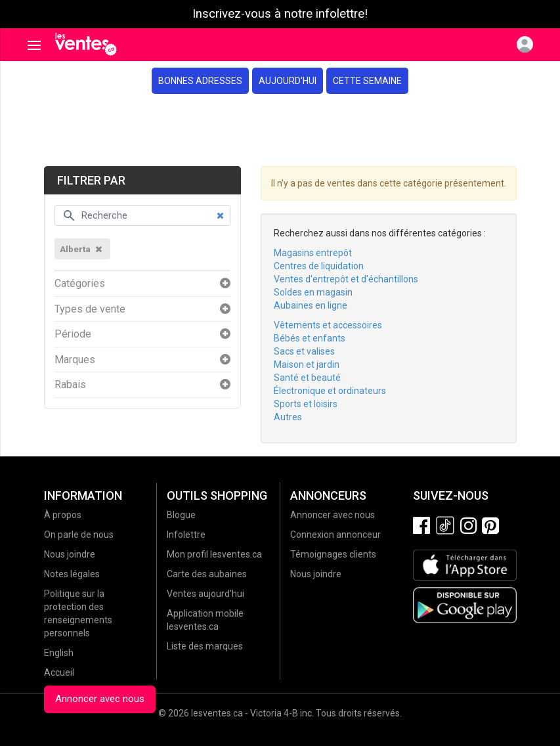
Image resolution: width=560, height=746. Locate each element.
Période (73, 334)
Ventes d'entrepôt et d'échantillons (346, 279)
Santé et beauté (307, 378)
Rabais (70, 385)
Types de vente (90, 309)
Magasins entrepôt (313, 253)
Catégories (80, 284)
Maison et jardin (307, 364)
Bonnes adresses (200, 81)
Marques (75, 360)
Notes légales (72, 574)
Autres (288, 417)
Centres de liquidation (319, 266)
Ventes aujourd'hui (205, 594)
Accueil (59, 672)
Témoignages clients (333, 554)
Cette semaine (367, 81)
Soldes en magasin (313, 292)
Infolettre (186, 535)
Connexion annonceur (335, 535)
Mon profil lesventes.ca (214, 554)
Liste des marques (205, 646)
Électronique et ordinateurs (330, 391)
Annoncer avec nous (100, 699)
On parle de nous (79, 535)
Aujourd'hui (288, 81)
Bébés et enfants (310, 338)
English (59, 653)
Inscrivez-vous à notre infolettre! (280, 14)
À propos (63, 515)
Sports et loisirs (306, 404)
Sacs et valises (304, 351)
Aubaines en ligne (311, 305)
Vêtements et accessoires (328, 325)
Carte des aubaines (207, 574)
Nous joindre (70, 554)
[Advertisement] (280, 130)
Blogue (181, 515)
